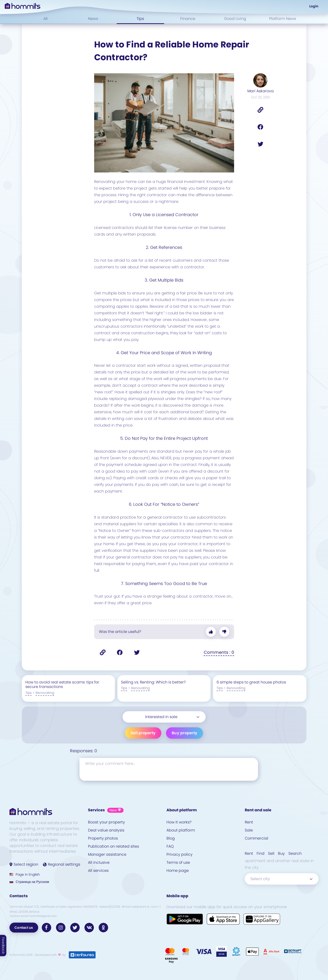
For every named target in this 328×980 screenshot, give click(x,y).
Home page (178, 871)
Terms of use (178, 862)
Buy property (185, 733)
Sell (271, 853)
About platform (181, 830)
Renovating (45, 693)
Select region (24, 864)
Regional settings (62, 864)
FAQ (170, 846)
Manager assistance (107, 854)
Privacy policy (180, 854)
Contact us (24, 928)
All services (98, 871)
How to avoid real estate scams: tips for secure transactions (62, 684)
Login (314, 6)
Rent (249, 822)
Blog (171, 838)
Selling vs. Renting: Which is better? (153, 682)
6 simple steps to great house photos (251, 682)
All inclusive (99, 862)
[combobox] (164, 717)
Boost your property (106, 822)
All (46, 19)
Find (261, 853)
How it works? (179, 822)
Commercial (256, 838)
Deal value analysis (106, 830)
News (93, 19)
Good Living (235, 19)
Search (295, 853)
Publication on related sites (113, 846)
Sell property (143, 733)
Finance (188, 19)
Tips (140, 19)
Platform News (283, 19)
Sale (249, 830)
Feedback (3, 946)
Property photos (103, 838)
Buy (281, 853)
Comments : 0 (219, 652)
